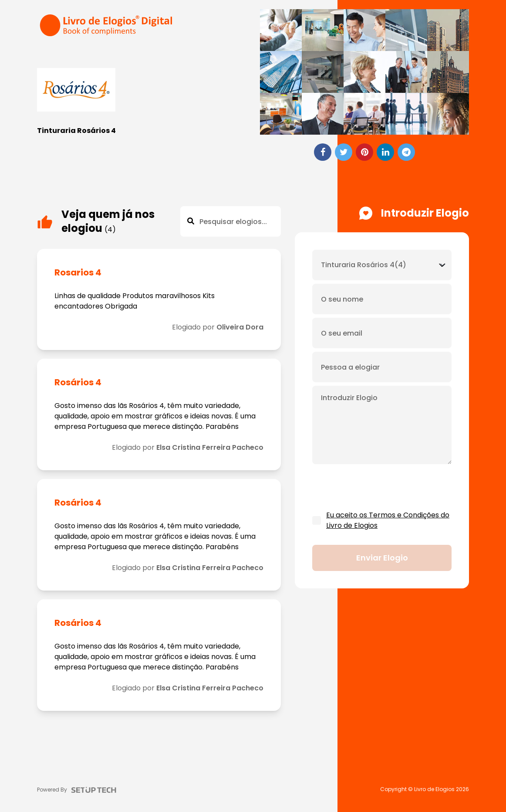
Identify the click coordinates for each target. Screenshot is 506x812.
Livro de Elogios (434, 789)
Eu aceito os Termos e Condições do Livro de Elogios (388, 520)
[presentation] (378, 488)
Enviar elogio (382, 558)
